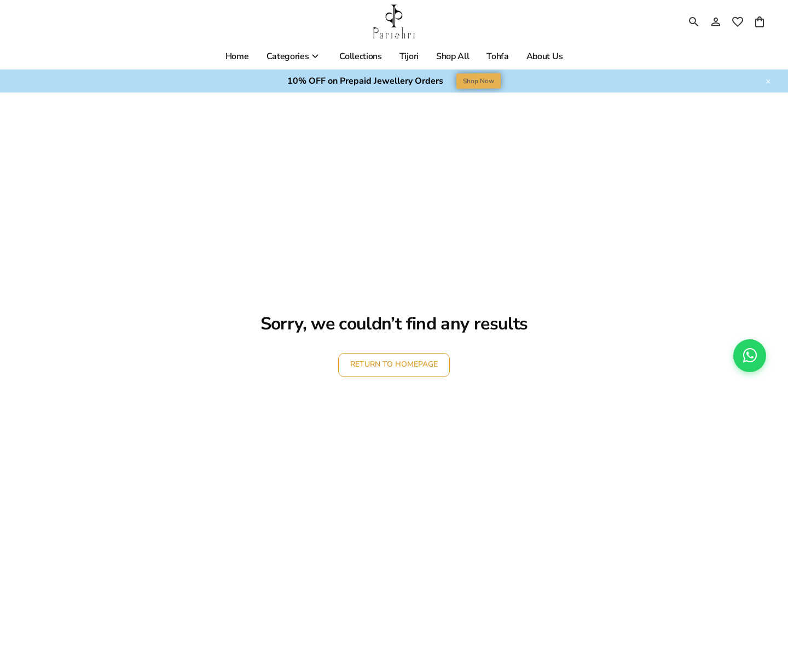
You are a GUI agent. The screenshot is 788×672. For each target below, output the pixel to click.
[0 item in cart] (760, 22)
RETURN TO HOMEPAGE (394, 364)
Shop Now (478, 81)
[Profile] (716, 22)
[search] (694, 22)
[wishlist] (738, 22)
